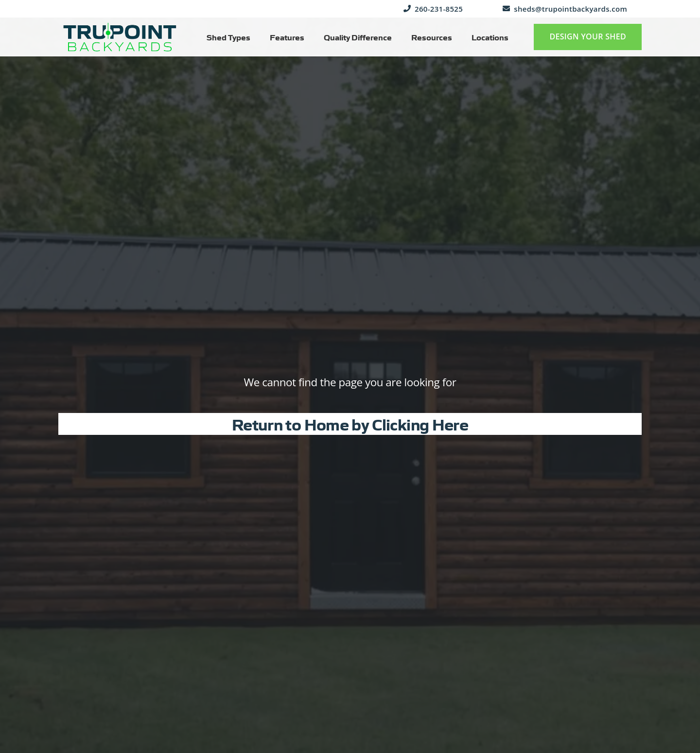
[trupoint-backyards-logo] (120, 37)
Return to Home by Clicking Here (350, 423)
